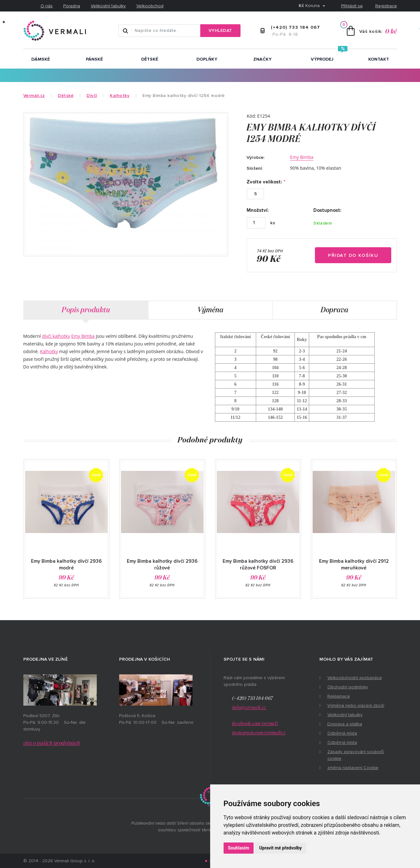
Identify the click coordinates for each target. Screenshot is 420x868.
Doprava (335, 310)
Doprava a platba (345, 724)
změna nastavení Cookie (353, 768)
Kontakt (379, 59)
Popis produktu (86, 310)
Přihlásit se (352, 6)
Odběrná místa (342, 733)
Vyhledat (220, 30)
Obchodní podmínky (348, 687)
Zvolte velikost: (264, 182)
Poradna (72, 6)
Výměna (210, 310)
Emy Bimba (302, 157)
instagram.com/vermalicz (259, 733)
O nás (47, 6)
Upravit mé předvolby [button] (281, 848)
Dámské (41, 59)
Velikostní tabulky (108, 6)
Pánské (94, 59)
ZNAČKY (262, 59)
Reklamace (339, 696)
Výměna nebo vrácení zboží (356, 705)
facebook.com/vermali (255, 724)
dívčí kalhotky (56, 336)
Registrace (386, 6)
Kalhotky (49, 351)
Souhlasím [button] (239, 848)
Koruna (310, 6)
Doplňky (207, 59)
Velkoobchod (150, 6)
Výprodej (322, 59)
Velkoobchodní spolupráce (355, 678)
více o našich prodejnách (52, 743)
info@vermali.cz (249, 708)
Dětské (150, 59)
